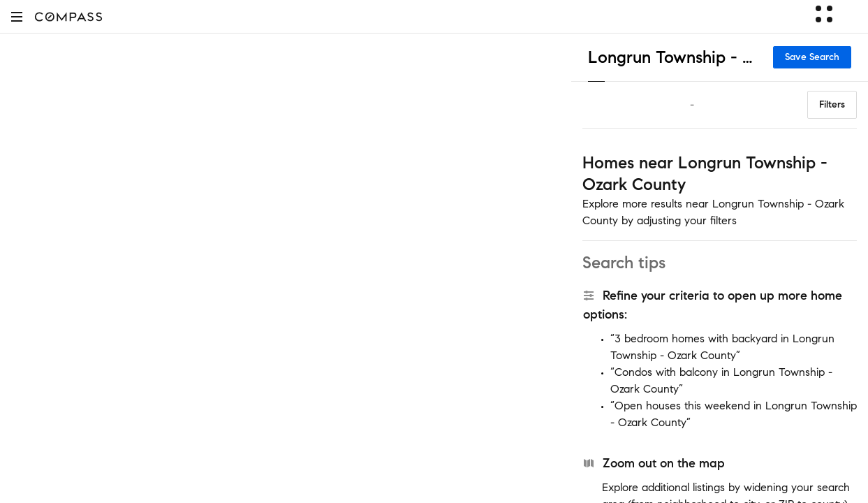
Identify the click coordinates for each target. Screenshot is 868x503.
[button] (17, 16)
